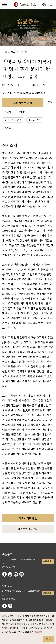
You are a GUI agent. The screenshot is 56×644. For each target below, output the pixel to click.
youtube (16, 574)
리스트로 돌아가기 (28, 529)
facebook (4, 574)
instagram (10, 574)
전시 (13, 52)
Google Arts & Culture (22, 574)
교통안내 (47, 561)
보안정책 (38, 631)
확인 (49, 639)
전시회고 (24, 52)
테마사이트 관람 (23, 103)
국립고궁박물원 (25, 4)
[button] (4, 4)
